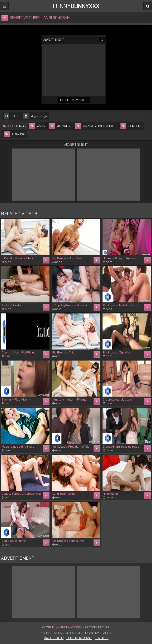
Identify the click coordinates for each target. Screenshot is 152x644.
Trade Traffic (54, 638)
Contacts (102, 638)
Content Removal (79, 638)
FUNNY (76, 6)
